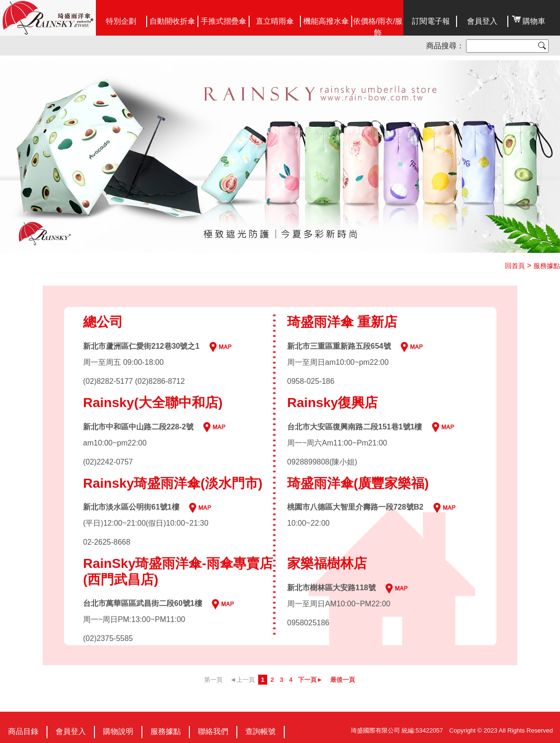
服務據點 (547, 266)
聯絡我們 (213, 731)
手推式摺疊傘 (224, 21)
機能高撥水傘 (326, 21)
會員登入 (482, 21)
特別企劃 (121, 21)
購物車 (534, 21)
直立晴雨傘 (275, 21)
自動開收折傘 (172, 21)
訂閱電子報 (431, 21)
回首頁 (515, 266)
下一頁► (310, 680)
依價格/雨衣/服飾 (378, 27)
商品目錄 (23, 731)
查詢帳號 (261, 731)
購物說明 (118, 731)
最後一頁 (343, 680)
